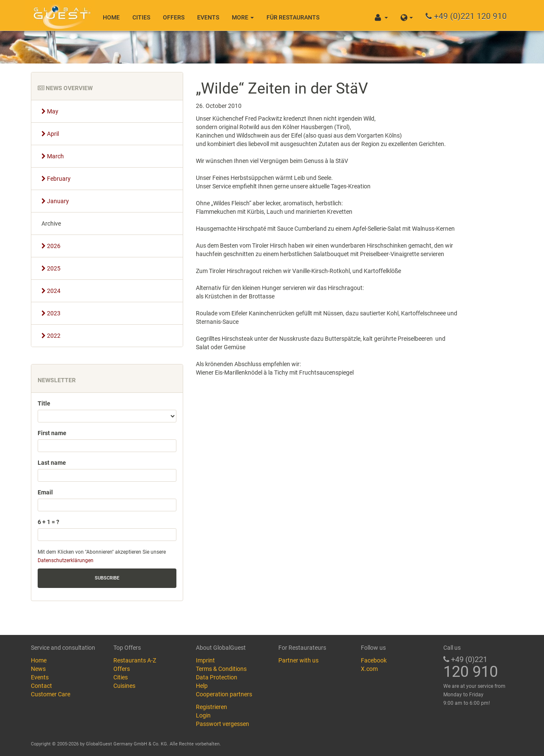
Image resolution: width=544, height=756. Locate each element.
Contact (41, 686)
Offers (174, 17)
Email (45, 492)
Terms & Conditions (221, 669)
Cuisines (124, 686)
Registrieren (212, 707)
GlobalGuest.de (60, 15)
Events (208, 17)
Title (44, 403)
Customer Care (51, 694)
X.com (369, 669)
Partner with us (298, 660)
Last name (52, 463)
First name (52, 433)
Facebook (374, 660)
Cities (141, 17)
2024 (51, 291)
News (38, 669)
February (56, 179)
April (50, 134)
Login (203, 715)
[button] (407, 15)
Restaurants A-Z (135, 660)
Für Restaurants (293, 17)
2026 (51, 246)
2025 (51, 268)
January (55, 201)
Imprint (205, 660)
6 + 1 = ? (48, 522)
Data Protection (217, 677)
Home (111, 17)
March (53, 156)
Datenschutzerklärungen (66, 560)
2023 (51, 313)
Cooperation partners (224, 694)
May (50, 111)
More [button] (243, 17)
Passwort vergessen (223, 724)
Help (202, 686)
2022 (51, 336)
